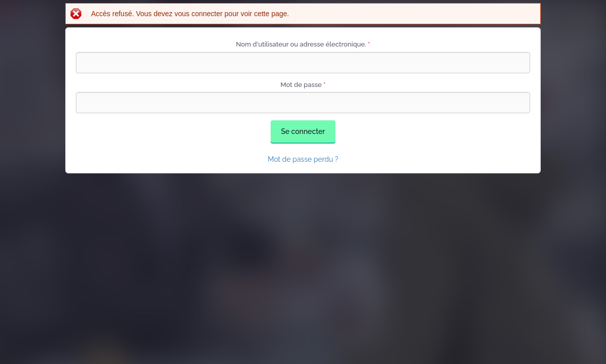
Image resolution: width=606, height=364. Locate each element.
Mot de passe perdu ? (303, 159)
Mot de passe (303, 85)
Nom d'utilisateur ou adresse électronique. (303, 44)
